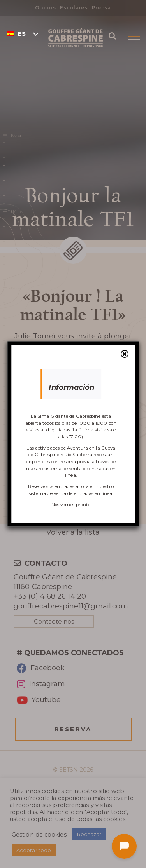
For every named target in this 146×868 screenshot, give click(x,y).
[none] (21, 33)
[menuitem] (21, 33)
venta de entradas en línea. (83, 493)
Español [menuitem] (22, 34)
